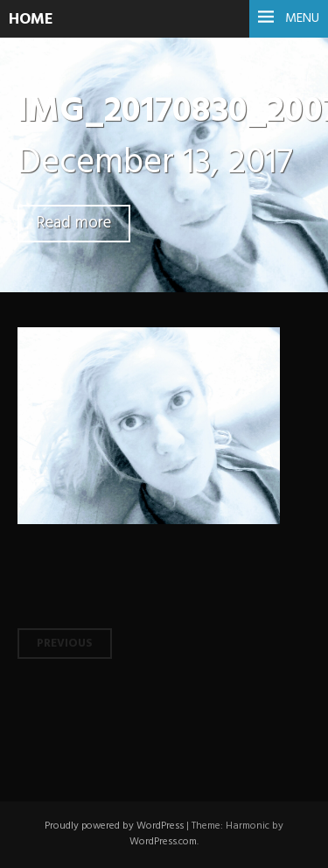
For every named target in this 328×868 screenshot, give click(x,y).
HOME (31, 20)
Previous (65, 644)
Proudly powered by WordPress (114, 826)
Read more (74, 224)
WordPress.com (163, 842)
